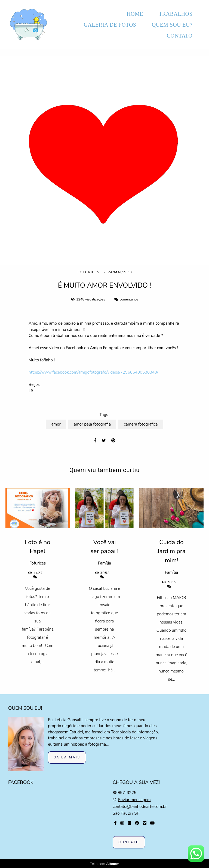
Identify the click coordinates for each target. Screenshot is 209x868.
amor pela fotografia (92, 424)
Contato (129, 842)
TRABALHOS (176, 14)
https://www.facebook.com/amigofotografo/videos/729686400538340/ (93, 372)
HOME (135, 14)
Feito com (104, 864)
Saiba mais (67, 757)
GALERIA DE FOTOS (110, 25)
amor (56, 424)
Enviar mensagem (134, 800)
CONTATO (180, 36)
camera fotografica (141, 424)
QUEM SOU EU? (172, 25)
